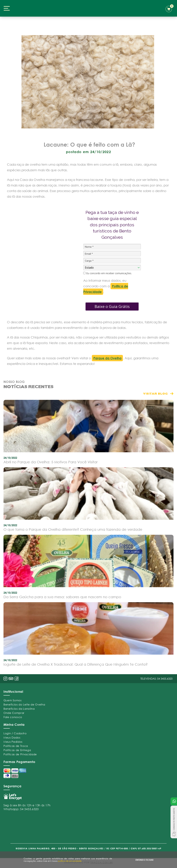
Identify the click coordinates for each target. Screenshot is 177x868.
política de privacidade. (70, 861)
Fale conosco (13, 717)
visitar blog (155, 393)
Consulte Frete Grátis (174, 822)
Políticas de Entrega (17, 750)
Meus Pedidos (13, 742)
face (17, 679)
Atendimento (174, 801)
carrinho (169, 8)
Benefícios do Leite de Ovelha (24, 704)
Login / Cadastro (15, 733)
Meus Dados (12, 737)
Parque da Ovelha (107, 358)
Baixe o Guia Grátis (112, 306)
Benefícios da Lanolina (19, 709)
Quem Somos (13, 700)
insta (5, 679)
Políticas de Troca (16, 746)
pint (11, 679)
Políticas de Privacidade (20, 754)
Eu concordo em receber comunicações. (108, 273)
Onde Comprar (14, 713)
